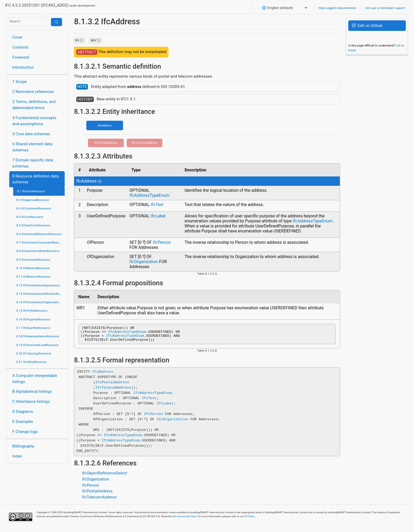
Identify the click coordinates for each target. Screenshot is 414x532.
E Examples (23, 422)
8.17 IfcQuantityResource (33, 328)
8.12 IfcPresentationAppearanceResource (41, 285)
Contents (20, 47)
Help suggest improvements (337, 8)
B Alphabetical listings (32, 391)
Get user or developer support (385, 8)
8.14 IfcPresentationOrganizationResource (41, 302)
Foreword (21, 57)
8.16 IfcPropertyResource (33, 319)
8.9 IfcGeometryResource (33, 260)
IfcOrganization (144, 262)
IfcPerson (162, 242)
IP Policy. (250, 519)
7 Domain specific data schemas (33, 163)
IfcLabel (158, 216)
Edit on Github (367, 26)
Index (17, 456)
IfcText (157, 205)
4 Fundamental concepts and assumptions (34, 121)
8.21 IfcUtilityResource (31, 362)
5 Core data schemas (31, 134)
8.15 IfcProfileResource (32, 311)
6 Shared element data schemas (32, 147)
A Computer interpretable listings (35, 379)
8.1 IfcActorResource (31, 191)
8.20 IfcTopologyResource (34, 353)
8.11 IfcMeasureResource (34, 277)
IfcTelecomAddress (145, 143)
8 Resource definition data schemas (36, 179)
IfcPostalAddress (106, 143)
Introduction (23, 67)
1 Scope (20, 82)
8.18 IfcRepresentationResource (38, 336)
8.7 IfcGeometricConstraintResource (41, 242)
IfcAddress (105, 125)
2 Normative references (33, 92)
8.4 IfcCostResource (30, 217)
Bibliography (23, 446)
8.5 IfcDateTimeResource (33, 225)
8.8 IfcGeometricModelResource (38, 251)
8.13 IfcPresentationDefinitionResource (41, 294)
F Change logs (25, 432)
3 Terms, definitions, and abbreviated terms (34, 105)
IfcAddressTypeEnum (149, 195)
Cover (18, 37)
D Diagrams (23, 412)
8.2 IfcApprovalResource (33, 200)
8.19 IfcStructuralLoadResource (37, 345)
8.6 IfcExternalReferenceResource (39, 234)
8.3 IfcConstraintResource (34, 208)
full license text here (184, 519)
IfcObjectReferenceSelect (105, 476)
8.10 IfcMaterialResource (33, 268)
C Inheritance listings (31, 402)
